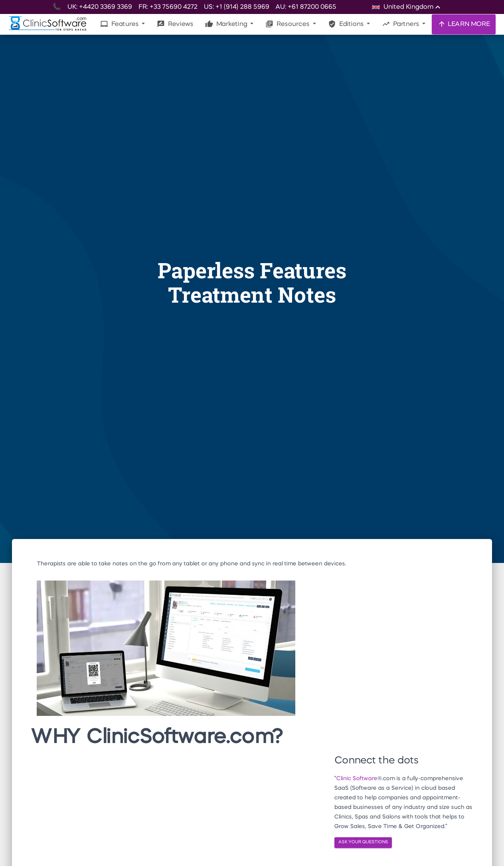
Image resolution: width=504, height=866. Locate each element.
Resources (288, 24)
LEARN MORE (464, 24)
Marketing (227, 24)
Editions (347, 24)
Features (120, 24)
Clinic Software (357, 779)
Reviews (175, 24)
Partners (401, 24)
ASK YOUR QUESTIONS (363, 842)
